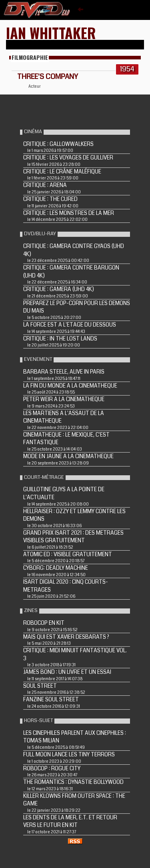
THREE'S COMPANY (48, 77)
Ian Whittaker (51, 32)
